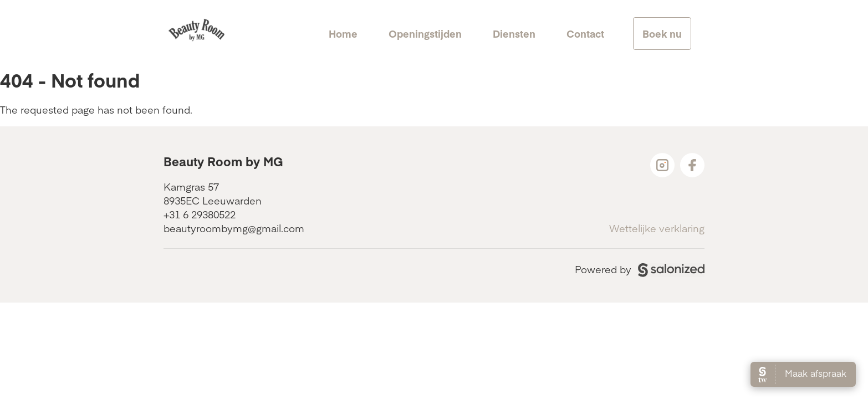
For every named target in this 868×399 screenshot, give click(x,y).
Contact (585, 34)
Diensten (514, 34)
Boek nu (662, 34)
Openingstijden (425, 34)
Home (343, 34)
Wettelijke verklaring (657, 228)
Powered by (640, 269)
